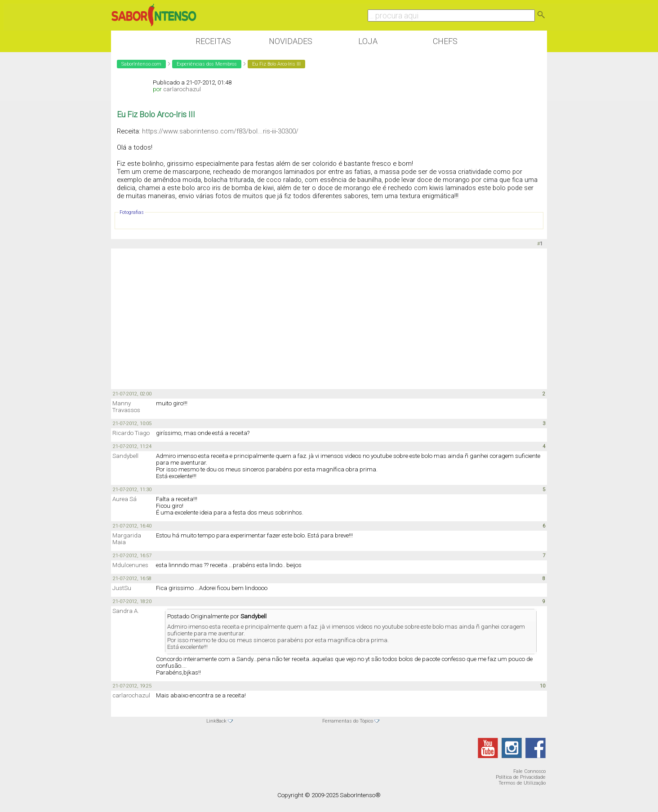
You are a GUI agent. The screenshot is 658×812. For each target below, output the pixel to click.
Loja (368, 41)
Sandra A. (126, 611)
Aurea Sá (124, 499)
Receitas (213, 41)
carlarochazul (182, 89)
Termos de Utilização (522, 783)
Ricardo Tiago (131, 433)
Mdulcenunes (130, 565)
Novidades (291, 41)
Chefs (445, 41)
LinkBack (216, 721)
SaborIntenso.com (141, 64)
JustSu (122, 588)
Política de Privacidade (521, 777)
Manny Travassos (126, 407)
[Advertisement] (329, 318)
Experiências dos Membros (207, 64)
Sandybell (125, 456)
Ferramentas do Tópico (348, 721)
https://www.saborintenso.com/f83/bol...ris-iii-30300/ (220, 131)
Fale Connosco (529, 771)
